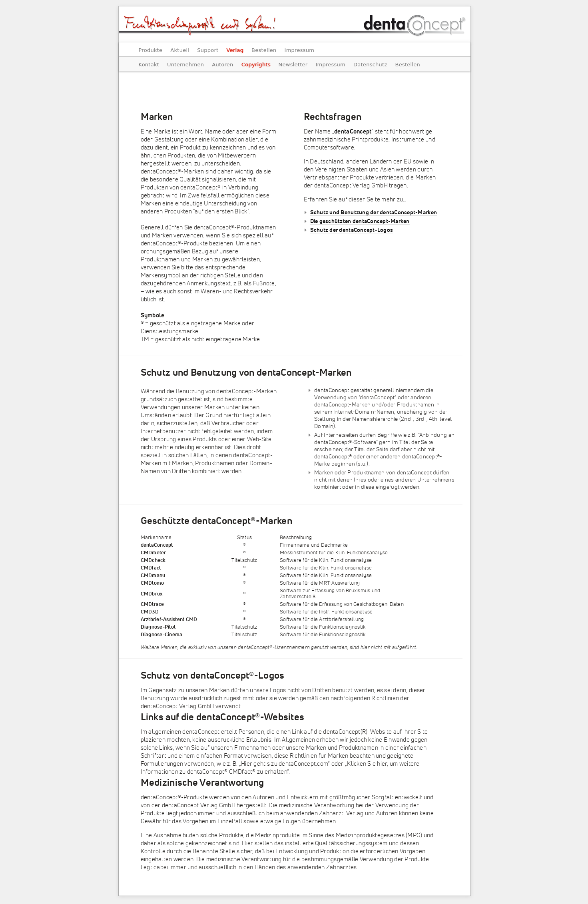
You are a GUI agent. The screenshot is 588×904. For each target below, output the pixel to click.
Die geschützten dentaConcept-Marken (360, 221)
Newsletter (293, 65)
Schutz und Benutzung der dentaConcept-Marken (374, 213)
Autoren (222, 65)
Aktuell (180, 50)
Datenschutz (370, 65)
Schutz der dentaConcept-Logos (352, 230)
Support (208, 50)
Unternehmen (185, 65)
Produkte (151, 50)
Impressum (300, 50)
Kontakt (149, 65)
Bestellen (264, 50)
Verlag (235, 50)
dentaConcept (353, 132)
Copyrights (256, 65)
